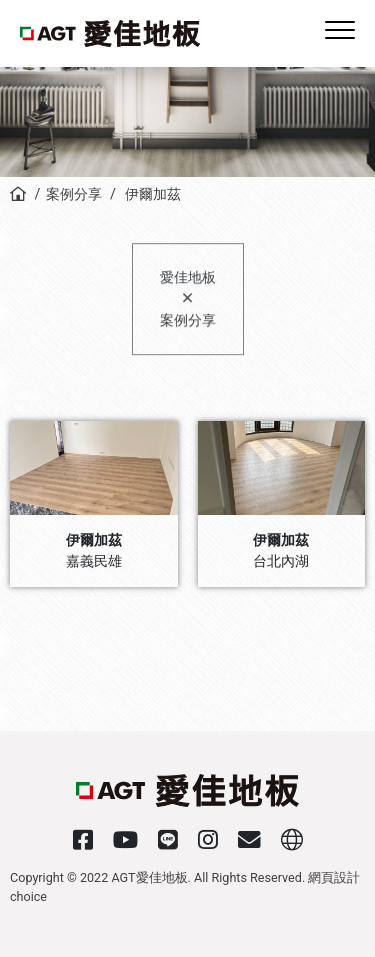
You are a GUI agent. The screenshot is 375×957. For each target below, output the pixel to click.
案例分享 (74, 194)
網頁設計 (334, 877)
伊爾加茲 (151, 194)
